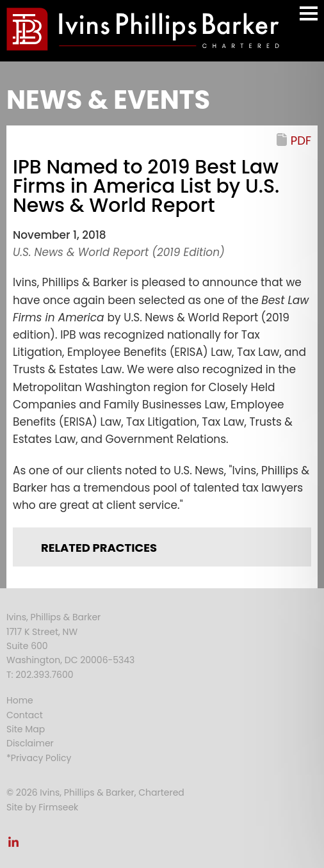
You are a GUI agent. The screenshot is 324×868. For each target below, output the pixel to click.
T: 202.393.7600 (40, 675)
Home (20, 700)
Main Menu (309, 20)
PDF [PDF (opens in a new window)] (301, 141)
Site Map (26, 729)
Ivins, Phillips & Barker (53, 617)
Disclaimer (30, 743)
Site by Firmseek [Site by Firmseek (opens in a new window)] (42, 807)
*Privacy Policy (39, 758)
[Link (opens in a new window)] (13, 846)
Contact (25, 715)
